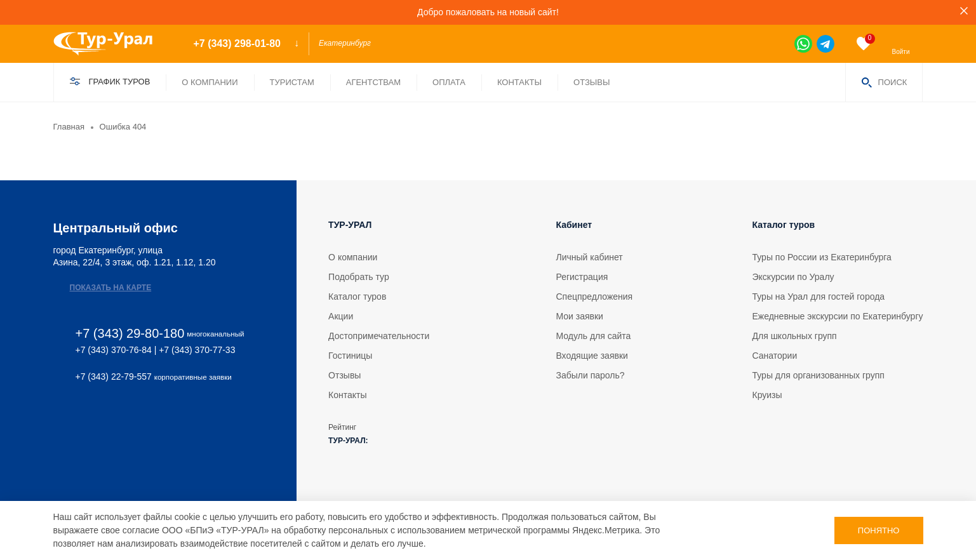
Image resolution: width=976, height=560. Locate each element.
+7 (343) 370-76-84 (114, 350)
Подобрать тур (359, 277)
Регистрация (582, 277)
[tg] (826, 44)
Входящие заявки (592, 356)
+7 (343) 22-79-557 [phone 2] (114, 377)
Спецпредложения (594, 297)
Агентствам (373, 82)
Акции (341, 316)
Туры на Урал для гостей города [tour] (819, 297)
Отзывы (592, 82)
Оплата (449, 82)
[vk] (60, 418)
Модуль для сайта (593, 336)
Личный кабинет (589, 257)
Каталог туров (357, 297)
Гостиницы (350, 356)
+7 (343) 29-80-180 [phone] (130, 334)
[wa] (803, 44)
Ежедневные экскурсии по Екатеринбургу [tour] (838, 316)
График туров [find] (120, 82)
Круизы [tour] (767, 395)
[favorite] (864, 44)
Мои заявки (579, 316)
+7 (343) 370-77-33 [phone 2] (197, 350)
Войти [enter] (901, 52)
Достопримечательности (379, 336)
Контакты (519, 82)
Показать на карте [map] (111, 288)
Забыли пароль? (590, 375)
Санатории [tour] (775, 356)
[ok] (94, 418)
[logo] (112, 44)
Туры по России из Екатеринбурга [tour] (822, 257)
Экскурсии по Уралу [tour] (793, 277)
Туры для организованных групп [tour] (819, 375)
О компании (210, 82)
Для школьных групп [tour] (795, 336)
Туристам (292, 82)
